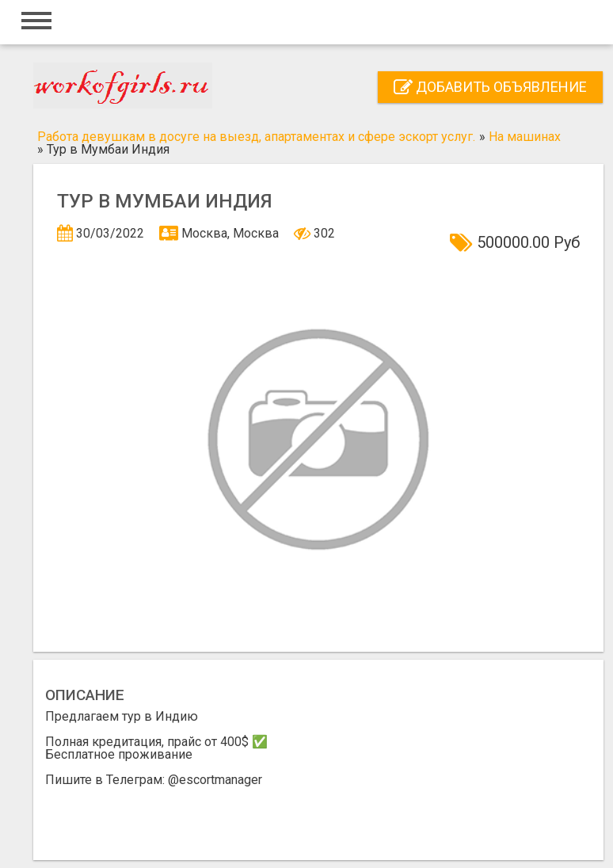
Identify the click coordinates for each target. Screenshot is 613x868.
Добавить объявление (490, 87)
